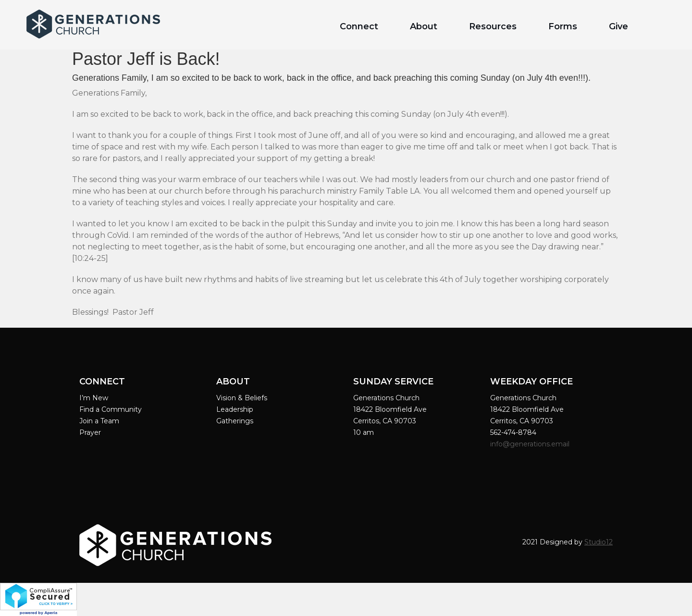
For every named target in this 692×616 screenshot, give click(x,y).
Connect (359, 26)
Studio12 (599, 542)
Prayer (90, 432)
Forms (563, 26)
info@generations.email (531, 444)
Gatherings (235, 421)
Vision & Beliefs (242, 398)
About (424, 26)
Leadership (235, 409)
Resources (493, 26)
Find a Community (111, 409)
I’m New (94, 398)
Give (618, 26)
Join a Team (99, 421)
